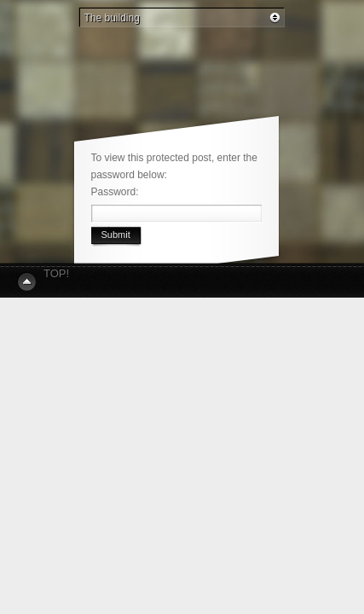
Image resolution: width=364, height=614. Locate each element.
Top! (56, 273)
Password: (119, 192)
